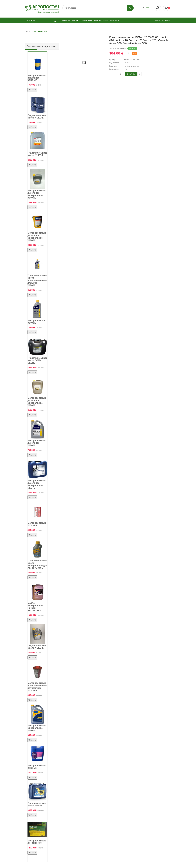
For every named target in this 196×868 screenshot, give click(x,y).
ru (147, 8)
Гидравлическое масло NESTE (37, 804)
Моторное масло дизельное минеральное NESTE (37, 484)
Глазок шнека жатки (39, 31)
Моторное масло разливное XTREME (37, 78)
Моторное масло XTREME (37, 767)
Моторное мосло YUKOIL (37, 322)
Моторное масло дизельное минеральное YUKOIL (37, 194)
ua (142, 8)
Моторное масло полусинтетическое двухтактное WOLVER (38, 687)
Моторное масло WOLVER (37, 524)
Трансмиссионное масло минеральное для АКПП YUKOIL (38, 564)
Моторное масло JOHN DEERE (37, 842)
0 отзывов (122, 48)
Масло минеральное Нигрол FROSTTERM (35, 607)
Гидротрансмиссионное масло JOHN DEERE (41, 360)
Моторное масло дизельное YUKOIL (37, 443)
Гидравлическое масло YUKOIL (37, 117)
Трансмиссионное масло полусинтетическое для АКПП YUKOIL (38, 280)
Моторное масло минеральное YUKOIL (37, 728)
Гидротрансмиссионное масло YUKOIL (41, 154)
